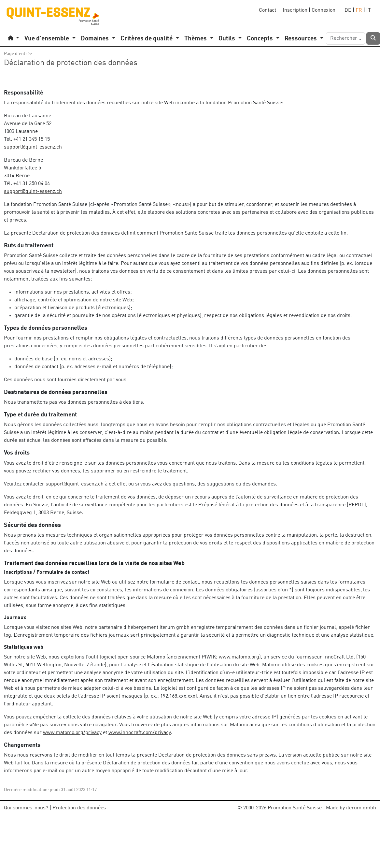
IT (369, 10)
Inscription (295, 10)
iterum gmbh (361, 808)
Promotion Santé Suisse (295, 808)
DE (348, 10)
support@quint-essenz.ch (33, 147)
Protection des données (79, 808)
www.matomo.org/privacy (72, 733)
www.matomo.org (239, 657)
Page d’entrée (18, 54)
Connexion (324, 10)
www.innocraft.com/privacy (140, 733)
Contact (267, 10)
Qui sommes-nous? (26, 808)
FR (359, 10)
